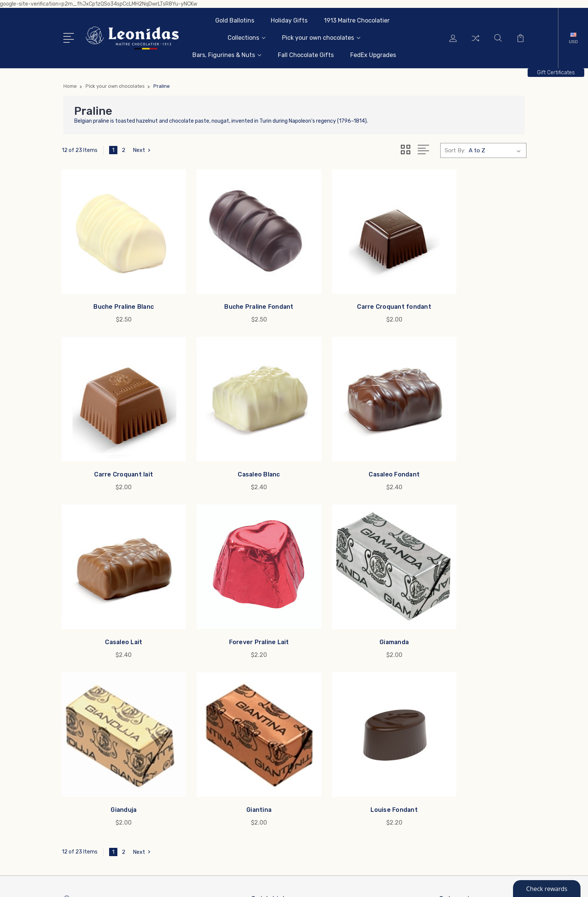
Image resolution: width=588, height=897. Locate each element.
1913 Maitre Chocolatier (357, 20)
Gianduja (235, 591)
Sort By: (455, 150)
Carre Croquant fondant (353, 290)
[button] (556, 73)
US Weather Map (277, 760)
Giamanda (116, 591)
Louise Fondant (473, 591)
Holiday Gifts (289, 20)
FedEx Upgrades (373, 55)
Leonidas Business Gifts (288, 697)
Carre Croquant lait (472, 290)
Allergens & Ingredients (286, 719)
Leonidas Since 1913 (282, 708)
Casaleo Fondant (235, 441)
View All (454, 775)
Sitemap (170, 884)
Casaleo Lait (354, 441)
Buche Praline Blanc (116, 290)
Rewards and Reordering (288, 730)
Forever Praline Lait (472, 441)
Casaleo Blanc (116, 441)
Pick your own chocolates (321, 38)
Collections (247, 38)
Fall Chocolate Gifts (306, 55)
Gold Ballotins (235, 20)
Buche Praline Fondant (234, 290)
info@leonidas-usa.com (105, 703)
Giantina (353, 591)
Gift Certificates (556, 73)
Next (143, 150)
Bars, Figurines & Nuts (227, 55)
